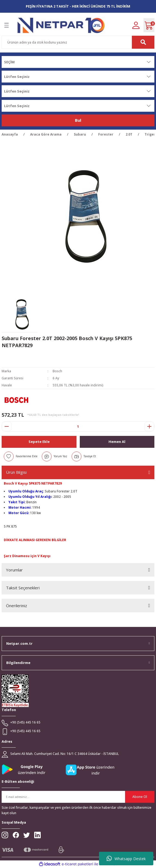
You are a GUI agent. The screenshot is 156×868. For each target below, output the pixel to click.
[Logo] (61, 25)
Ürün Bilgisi (16, 472)
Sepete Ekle (39, 442)
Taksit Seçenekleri (23, 588)
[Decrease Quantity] (7, 426)
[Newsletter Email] (78, 797)
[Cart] (149, 25)
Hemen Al (117, 442)
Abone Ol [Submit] (140, 797)
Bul (78, 120)
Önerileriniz (17, 606)
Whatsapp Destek (126, 859)
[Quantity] (78, 426)
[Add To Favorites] (21, 456)
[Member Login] (136, 25)
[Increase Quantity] (149, 426)
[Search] (78, 42)
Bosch (57, 371)
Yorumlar (14, 570)
